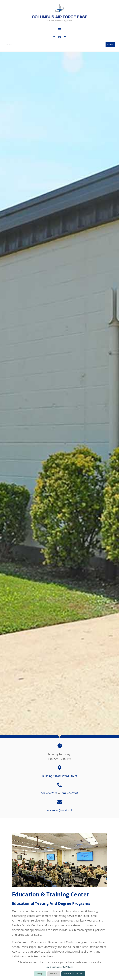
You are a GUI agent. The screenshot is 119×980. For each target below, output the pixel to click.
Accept (40, 973)
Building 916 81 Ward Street (60, 776)
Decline (54, 973)
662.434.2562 (49, 793)
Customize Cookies (73, 973)
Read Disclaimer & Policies (59, 967)
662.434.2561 (70, 793)
